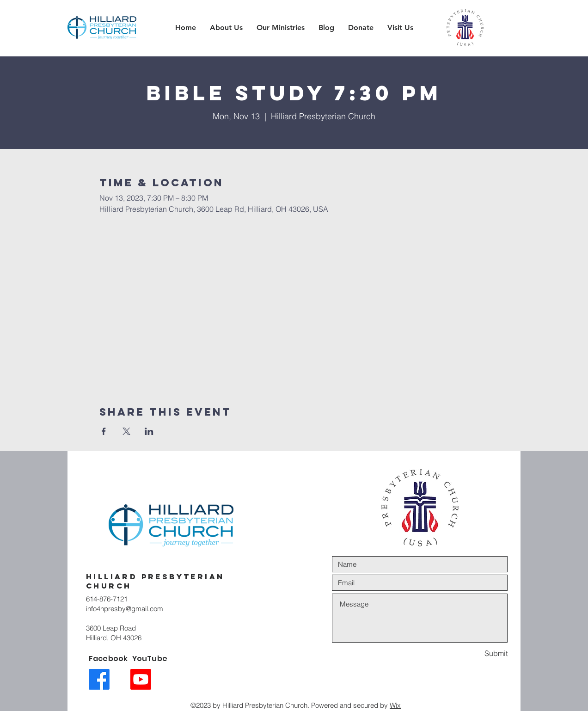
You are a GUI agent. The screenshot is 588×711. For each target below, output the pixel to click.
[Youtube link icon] (141, 679)
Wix (395, 705)
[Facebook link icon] (99, 679)
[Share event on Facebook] (104, 431)
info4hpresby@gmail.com (125, 609)
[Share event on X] (126, 431)
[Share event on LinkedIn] (149, 431)
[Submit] (475, 653)
